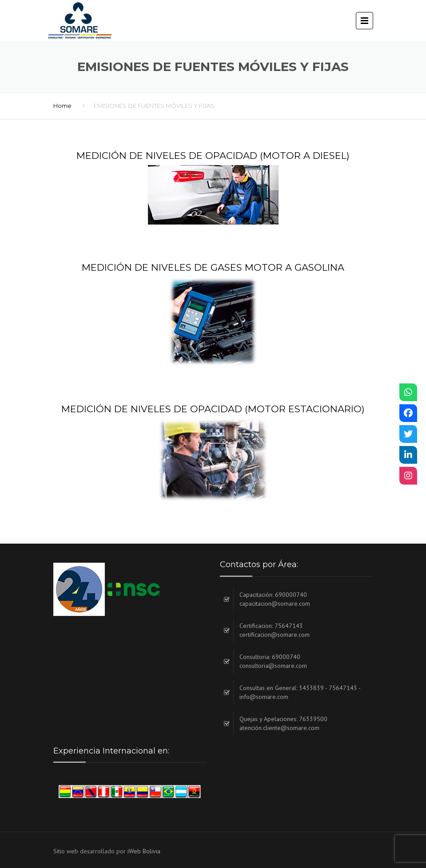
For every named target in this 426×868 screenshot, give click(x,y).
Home (62, 106)
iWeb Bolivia (144, 851)
